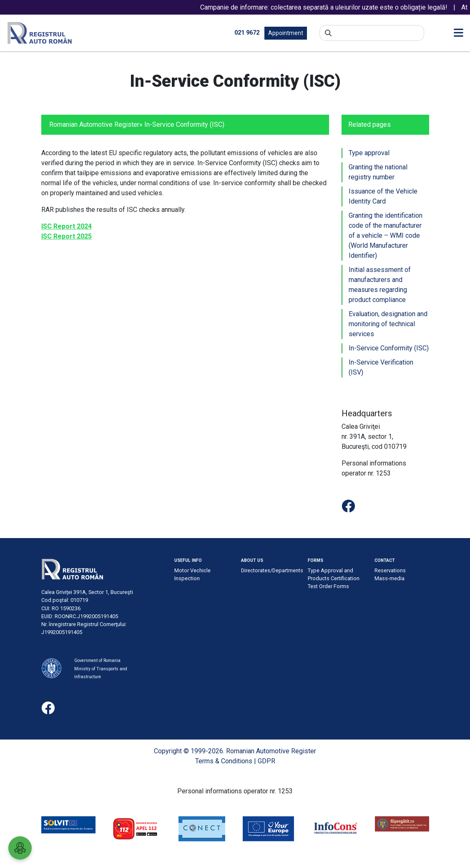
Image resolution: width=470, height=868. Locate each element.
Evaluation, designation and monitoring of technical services (388, 324)
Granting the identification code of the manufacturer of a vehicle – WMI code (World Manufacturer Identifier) (386, 235)
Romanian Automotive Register (94, 125)
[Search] (378, 33)
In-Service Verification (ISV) (381, 367)
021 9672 (247, 33)
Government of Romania (97, 660)
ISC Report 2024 (67, 226)
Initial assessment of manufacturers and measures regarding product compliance (380, 285)
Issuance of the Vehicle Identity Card (383, 196)
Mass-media (390, 578)
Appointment (286, 33)
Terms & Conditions (224, 761)
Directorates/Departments (272, 570)
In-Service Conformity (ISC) (389, 348)
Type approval (369, 153)
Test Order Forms (328, 586)
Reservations (390, 570)
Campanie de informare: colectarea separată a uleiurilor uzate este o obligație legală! (330, 7)
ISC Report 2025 (67, 236)
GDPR (266, 761)
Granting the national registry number (378, 172)
